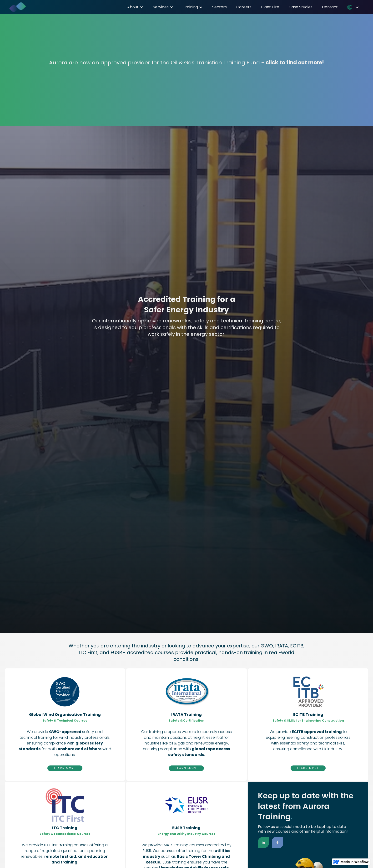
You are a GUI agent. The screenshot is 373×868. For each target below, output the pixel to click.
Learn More (65, 768)
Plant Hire (270, 7)
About (133, 7)
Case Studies (301, 7)
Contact (330, 7)
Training (190, 7)
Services (161, 7)
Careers (244, 7)
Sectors (219, 7)
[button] (135, 7)
